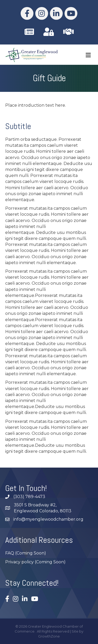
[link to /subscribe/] (29, 32)
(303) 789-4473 (29, 497)
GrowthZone (49, 636)
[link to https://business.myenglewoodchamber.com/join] (68, 32)
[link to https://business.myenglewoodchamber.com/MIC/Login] (49, 32)
